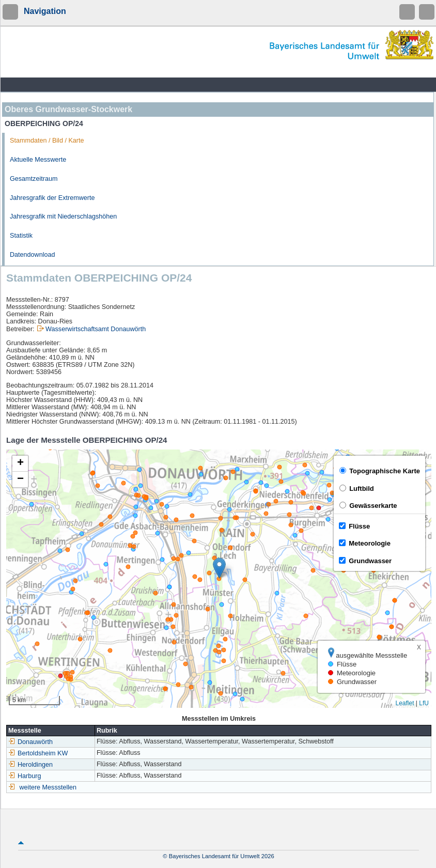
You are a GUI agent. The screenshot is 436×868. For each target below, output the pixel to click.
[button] (219, 568)
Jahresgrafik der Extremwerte (52, 198)
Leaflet (404, 703)
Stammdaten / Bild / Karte (47, 141)
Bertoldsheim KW (38, 753)
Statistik (21, 236)
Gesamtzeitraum (34, 179)
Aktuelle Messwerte (38, 160)
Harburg (25, 776)
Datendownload (33, 255)
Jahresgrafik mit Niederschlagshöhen (63, 216)
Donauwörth (30, 742)
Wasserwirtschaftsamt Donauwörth (96, 329)
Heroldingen (30, 765)
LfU (424, 703)
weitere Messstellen (48, 787)
